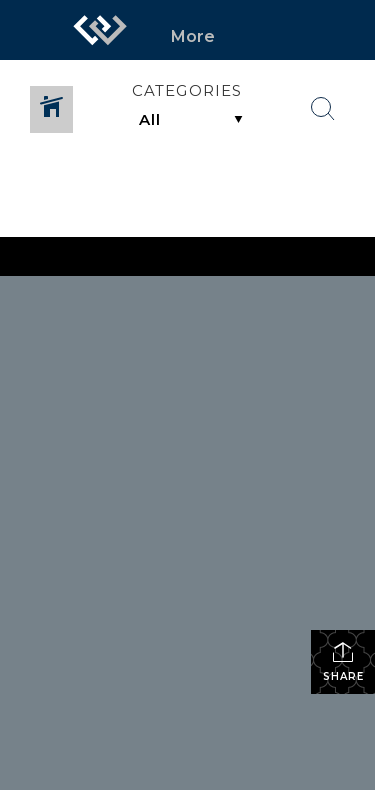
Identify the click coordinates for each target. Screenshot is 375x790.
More (193, 36)
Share (343, 661)
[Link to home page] (100, 30)
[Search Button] (323, 109)
